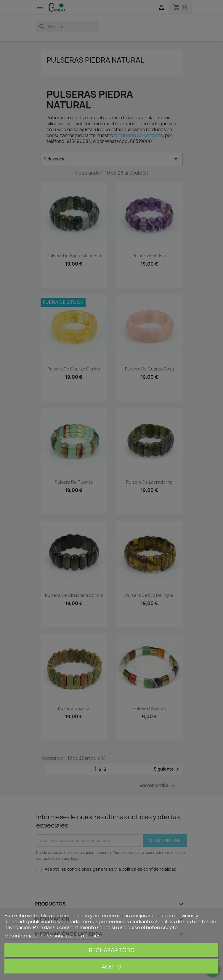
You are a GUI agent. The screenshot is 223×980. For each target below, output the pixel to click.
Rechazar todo (112, 950)
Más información (24, 936)
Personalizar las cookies (73, 936)
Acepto (111, 967)
